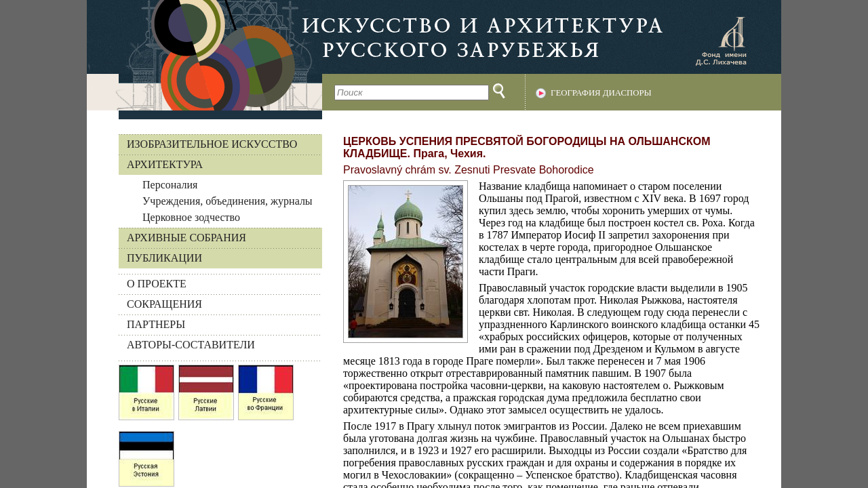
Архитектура (165, 164)
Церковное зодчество (191, 217)
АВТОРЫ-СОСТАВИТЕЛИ (191, 345)
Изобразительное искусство (212, 144)
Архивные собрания (186, 238)
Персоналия (170, 185)
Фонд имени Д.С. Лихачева (721, 41)
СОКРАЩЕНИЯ (164, 304)
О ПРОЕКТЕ (157, 284)
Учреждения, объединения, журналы (228, 201)
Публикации (164, 258)
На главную (204, 55)
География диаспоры (601, 93)
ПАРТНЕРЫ (156, 324)
